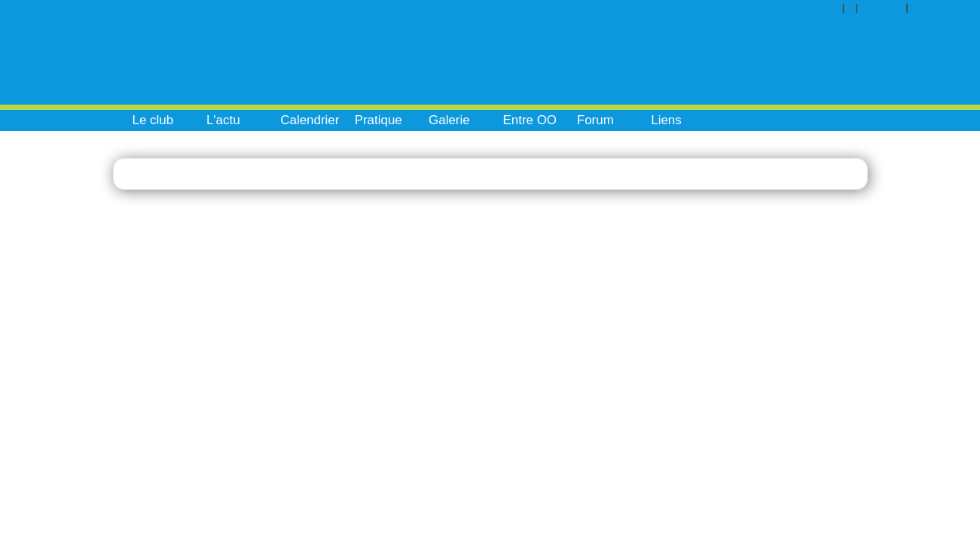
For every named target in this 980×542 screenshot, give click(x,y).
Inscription (947, 7)
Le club (153, 120)
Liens (666, 120)
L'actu (223, 120)
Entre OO (530, 120)
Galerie (449, 120)
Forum (595, 120)
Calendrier (310, 120)
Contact (887, 7)
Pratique (379, 120)
